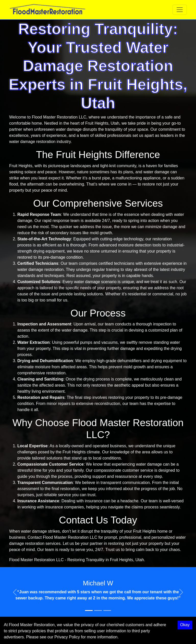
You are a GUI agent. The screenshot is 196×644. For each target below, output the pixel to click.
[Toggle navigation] (180, 10)
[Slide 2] (98, 610)
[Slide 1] (89, 610)
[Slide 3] (107, 610)
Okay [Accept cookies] (185, 625)
